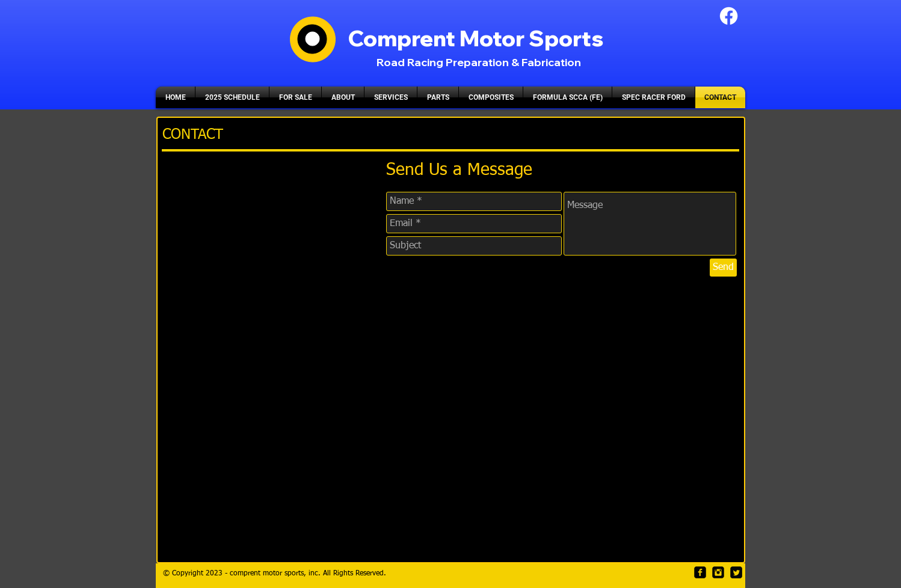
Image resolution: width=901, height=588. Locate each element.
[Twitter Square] (736, 572)
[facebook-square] (700, 572)
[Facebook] (729, 16)
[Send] (723, 268)
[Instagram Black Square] (718, 572)
